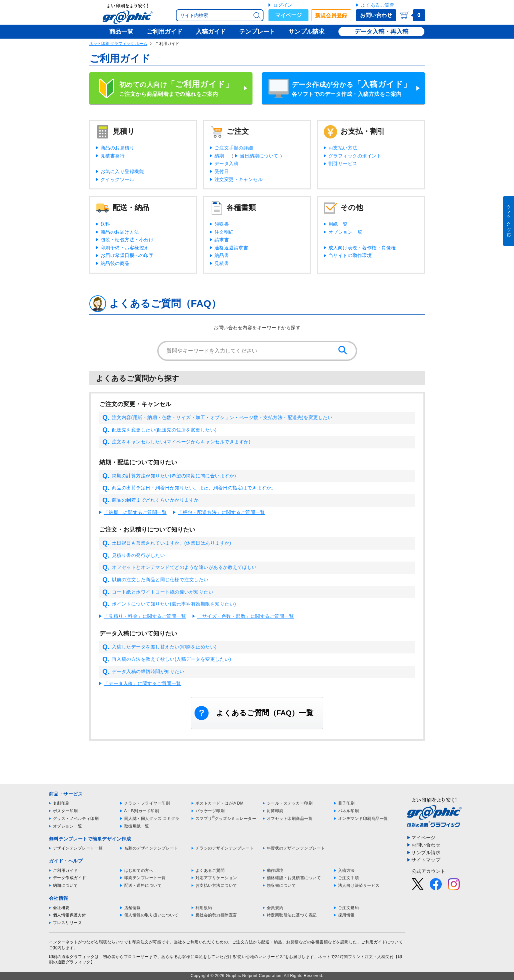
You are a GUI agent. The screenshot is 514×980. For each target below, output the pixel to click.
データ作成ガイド (70, 878)
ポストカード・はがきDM (220, 803)
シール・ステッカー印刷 (290, 803)
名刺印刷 (61, 803)
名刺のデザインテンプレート (151, 848)
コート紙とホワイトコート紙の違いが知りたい (158, 592)
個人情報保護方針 (70, 915)
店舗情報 (133, 908)
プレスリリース (68, 923)
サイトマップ (426, 860)
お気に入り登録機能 (122, 171)
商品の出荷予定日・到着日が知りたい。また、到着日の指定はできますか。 (189, 488)
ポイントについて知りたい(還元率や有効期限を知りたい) (169, 604)
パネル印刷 (349, 811)
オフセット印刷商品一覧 (290, 819)
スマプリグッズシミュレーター (226, 819)
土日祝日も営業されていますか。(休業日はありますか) (167, 543)
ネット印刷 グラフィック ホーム (118, 44)
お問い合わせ (376, 15)
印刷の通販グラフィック (72, 957)
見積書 (222, 263)
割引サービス (343, 163)
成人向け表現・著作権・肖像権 (362, 248)
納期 (219, 156)
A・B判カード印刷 (142, 811)
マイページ (288, 15)
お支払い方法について (216, 885)
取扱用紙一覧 (137, 826)
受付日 (222, 171)
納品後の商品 (115, 263)
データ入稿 (227, 163)
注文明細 (224, 232)
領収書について (281, 885)
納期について (65, 885)
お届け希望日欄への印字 (127, 255)
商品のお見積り (118, 148)
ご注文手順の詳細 (234, 148)
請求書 (222, 240)
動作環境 (275, 870)
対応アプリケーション (216, 878)
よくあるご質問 (378, 5)
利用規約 (204, 908)
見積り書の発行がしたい (134, 556)
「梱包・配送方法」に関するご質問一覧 (221, 512)
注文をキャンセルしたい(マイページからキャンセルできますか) (177, 442)
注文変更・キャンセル (239, 179)
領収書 (222, 224)
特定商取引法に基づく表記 (292, 915)
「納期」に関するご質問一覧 (135, 512)
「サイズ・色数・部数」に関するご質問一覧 (246, 616)
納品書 (222, 255)
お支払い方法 (343, 148)
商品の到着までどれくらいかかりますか (151, 500)
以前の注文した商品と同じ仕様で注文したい (156, 580)
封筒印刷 (275, 811)
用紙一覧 (338, 224)
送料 (105, 224)
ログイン (283, 5)
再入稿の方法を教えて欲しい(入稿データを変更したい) (167, 659)
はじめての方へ (139, 870)
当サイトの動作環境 (350, 255)
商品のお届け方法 (120, 232)
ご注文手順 (349, 878)
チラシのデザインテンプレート (225, 848)
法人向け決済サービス (359, 885)
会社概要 (61, 908)
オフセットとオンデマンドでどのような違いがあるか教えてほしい (180, 568)
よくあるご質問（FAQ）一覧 (265, 713)
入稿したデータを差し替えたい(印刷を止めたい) (160, 647)
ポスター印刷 (65, 811)
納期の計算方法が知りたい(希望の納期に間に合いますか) (169, 476)
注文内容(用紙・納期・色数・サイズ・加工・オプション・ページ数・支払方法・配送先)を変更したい (218, 418)
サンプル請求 (426, 853)
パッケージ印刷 (210, 811)
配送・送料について (143, 885)
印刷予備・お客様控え (125, 248)
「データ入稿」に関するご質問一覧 (143, 683)
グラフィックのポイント (355, 156)
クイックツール (118, 179)
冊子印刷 (346, 803)
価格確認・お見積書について (294, 878)
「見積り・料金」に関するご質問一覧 (145, 616)
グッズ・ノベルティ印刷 (76, 819)
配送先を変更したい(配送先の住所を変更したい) (160, 430)
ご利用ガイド (65, 870)
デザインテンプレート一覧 (78, 848)
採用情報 (346, 915)
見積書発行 (113, 156)
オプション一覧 (345, 232)
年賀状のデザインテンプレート (296, 848)
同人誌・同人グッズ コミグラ (152, 819)
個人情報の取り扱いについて (151, 915)
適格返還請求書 (232, 248)
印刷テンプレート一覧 (145, 878)
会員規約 (275, 908)
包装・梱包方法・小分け (127, 240)
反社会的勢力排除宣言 (216, 915)
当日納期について (259, 156)
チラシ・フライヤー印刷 (147, 803)
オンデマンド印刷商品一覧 (363, 819)
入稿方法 (346, 870)
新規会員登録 (331, 15)
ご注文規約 (349, 908)
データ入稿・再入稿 (381, 32)
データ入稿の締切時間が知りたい (144, 672)
